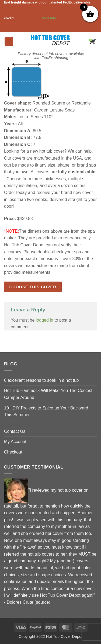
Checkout (13, 452)
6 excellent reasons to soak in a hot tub (41, 380)
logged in (45, 320)
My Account (15, 442)
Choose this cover (33, 287)
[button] (9, 42)
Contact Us (15, 431)
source (42, 602)
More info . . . (38, 18)
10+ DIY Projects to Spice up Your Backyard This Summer (46, 411)
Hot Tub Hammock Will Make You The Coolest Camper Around (48, 394)
